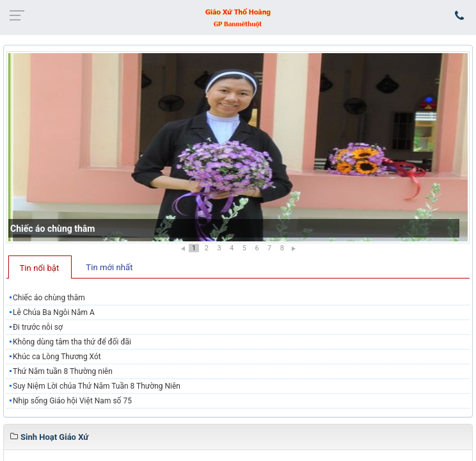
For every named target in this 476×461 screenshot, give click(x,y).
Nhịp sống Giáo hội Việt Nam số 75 (72, 401)
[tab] (40, 267)
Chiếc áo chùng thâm (52, 229)
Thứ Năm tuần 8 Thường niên (63, 371)
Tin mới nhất (109, 267)
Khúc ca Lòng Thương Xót (57, 357)
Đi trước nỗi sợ (38, 327)
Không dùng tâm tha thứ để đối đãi (72, 342)
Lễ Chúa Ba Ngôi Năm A (54, 312)
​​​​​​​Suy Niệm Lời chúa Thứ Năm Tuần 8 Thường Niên (97, 386)
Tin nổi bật (40, 268)
